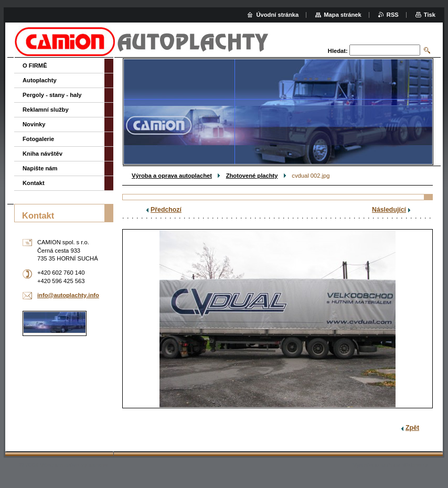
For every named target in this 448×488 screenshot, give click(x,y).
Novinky (34, 124)
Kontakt (34, 183)
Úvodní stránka (277, 15)
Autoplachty (40, 80)
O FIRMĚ (35, 66)
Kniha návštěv (42, 154)
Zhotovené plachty (252, 176)
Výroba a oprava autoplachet (172, 176)
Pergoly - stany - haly (52, 95)
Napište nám (40, 168)
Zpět (412, 428)
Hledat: (338, 51)
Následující (389, 210)
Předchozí (166, 210)
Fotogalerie (38, 139)
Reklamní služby (46, 110)
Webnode (415, 465)
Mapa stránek (343, 15)
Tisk (430, 15)
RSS (393, 15)
